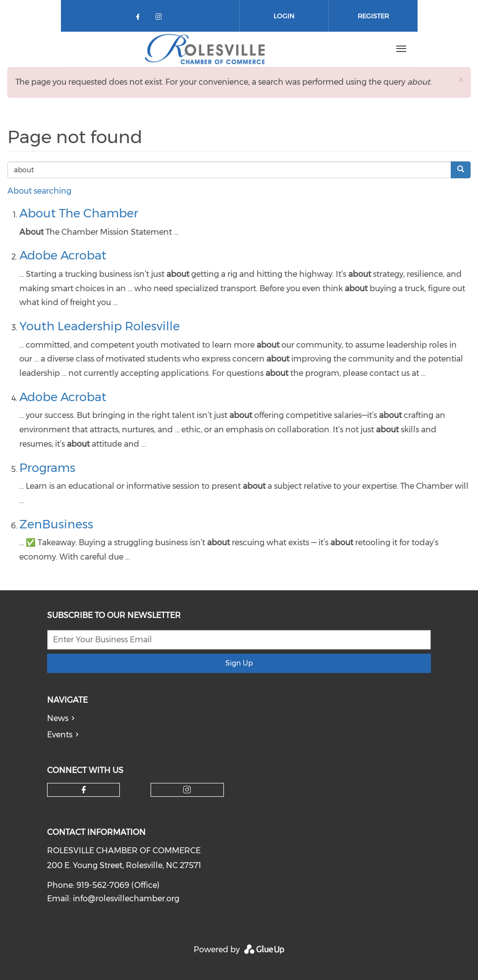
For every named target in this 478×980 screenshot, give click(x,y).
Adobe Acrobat (63, 255)
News (58, 718)
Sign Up (239, 663)
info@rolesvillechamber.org (126, 899)
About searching (39, 191)
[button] (461, 79)
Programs (47, 468)
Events (60, 735)
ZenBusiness (56, 524)
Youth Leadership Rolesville (100, 326)
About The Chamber (79, 213)
